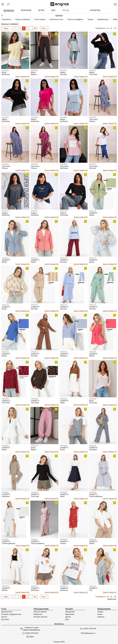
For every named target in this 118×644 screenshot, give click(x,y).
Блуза (92, 262)
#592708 (5, 352)
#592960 (5, 71)
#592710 (93, 305)
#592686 (5, 493)
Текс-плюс (93, 119)
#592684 (64, 493)
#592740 (64, 211)
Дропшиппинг (7, 612)
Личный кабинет (40, 612)
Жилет (92, 356)
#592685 (34, 493)
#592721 (34, 258)
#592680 (64, 540)
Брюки (34, 74)
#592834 (64, 117)
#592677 (34, 586)
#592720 (64, 258)
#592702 (64, 352)
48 (108, 28)
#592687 (93, 446)
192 (115, 28)
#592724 (5, 258)
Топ (91, 590)
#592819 (93, 164)
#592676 (64, 586)
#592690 (34, 446)
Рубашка (64, 356)
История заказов (40, 617)
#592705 (34, 352)
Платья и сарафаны (75, 19)
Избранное (38, 614)
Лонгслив (93, 74)
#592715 (34, 305)
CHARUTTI (93, 213)
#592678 (5, 586)
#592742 (5, 211)
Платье (92, 121)
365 (35, 28)
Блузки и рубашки (23, 19)
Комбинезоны (103, 19)
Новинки (101, 617)
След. (44, 29)
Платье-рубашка (96, 496)
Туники (90, 19)
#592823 (64, 164)
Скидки (100, 612)
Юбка (62, 403)
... (17, 28)
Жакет (92, 215)
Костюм (63, 74)
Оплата (4, 617)
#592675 (93, 586)
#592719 (93, 258)
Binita (4, 72)
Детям (68, 617)
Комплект (93, 450)
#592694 (93, 399)
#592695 (64, 399)
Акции (100, 614)
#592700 (93, 352)
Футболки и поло (56, 19)
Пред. (5, 28)
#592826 (93, 117)
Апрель (5, 213)
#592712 (64, 305)
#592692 (5, 446)
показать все (112, 599)
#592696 (34, 399)
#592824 (34, 164)
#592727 (93, 211)
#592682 (5, 540)
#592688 (64, 446)
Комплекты (7, 19)
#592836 (5, 117)
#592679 (93, 540)
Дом (67, 619)
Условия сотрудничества (11, 614)
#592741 (34, 211)
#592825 (5, 164)
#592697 (5, 399)
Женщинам (59, 16)
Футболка (6, 74)
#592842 (64, 71)
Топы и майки (40, 19)
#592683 (93, 493)
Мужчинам (70, 614)
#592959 (34, 71)
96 (111, 28)
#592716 (5, 305)
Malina (63, 72)
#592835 (34, 117)
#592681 (34, 540)
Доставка (5, 619)
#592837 (93, 71)
